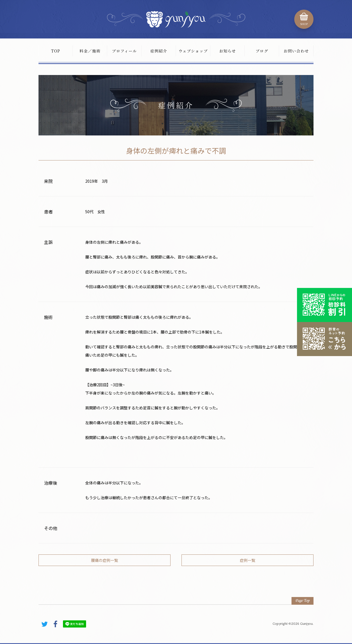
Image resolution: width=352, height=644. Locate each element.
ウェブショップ (193, 51)
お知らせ (228, 51)
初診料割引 (324, 305)
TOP (56, 51)
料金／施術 (90, 51)
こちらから (324, 339)
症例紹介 (159, 51)
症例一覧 (248, 560)
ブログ (262, 51)
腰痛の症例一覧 (105, 560)
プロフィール (124, 51)
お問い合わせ (296, 51)
